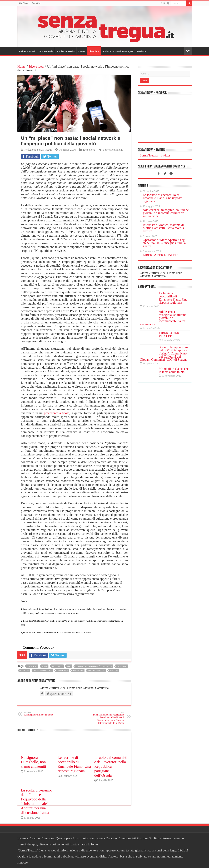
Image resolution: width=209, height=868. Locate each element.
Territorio (141, 51)
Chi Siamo (24, 3)
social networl (97, 671)
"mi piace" (32, 666)
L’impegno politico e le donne (42, 714)
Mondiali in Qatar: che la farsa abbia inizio (174, 370)
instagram (63, 671)
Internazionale (46, 51)
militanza (78, 671)
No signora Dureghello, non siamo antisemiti (33, 762)
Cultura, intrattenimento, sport (118, 51)
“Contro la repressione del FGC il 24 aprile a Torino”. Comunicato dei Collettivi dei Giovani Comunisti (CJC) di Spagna (164, 353)
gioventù (122, 666)
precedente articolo (57, 413)
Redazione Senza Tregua (38, 150)
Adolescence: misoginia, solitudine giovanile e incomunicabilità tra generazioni (163, 318)
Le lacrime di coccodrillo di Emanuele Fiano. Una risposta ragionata (74, 764)
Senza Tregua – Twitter (151, 150)
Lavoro (82, 51)
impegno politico (43, 671)
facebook (57, 666)
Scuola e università (66, 51)
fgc (69, 666)
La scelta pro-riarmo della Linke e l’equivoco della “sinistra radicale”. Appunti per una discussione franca (36, 801)
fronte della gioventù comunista (94, 666)
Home (21, 66)
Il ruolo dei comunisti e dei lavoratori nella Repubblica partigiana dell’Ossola (111, 766)
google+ (25, 671)
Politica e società (27, 51)
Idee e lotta (94, 51)
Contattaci (37, 3)
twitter (114, 671)
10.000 (45, 666)
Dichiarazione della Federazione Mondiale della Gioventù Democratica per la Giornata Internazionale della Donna (107, 718)
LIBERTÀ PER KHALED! (169, 335)
